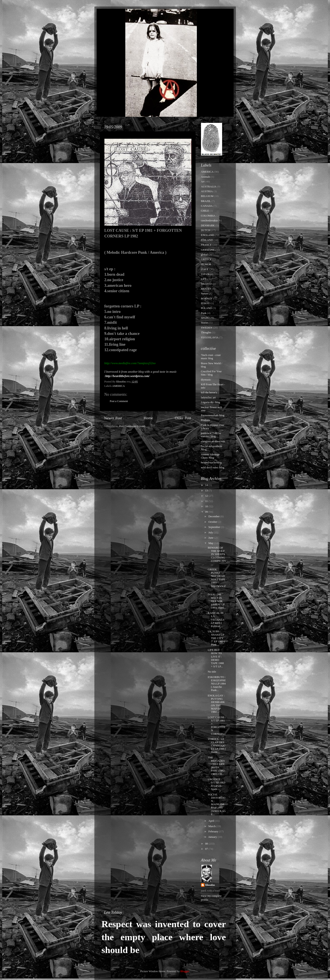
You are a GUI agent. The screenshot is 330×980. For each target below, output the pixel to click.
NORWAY (207, 299)
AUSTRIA (207, 191)
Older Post (183, 418)
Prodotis (206, 420)
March (212, 826)
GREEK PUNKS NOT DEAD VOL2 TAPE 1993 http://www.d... (217, 579)
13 (207, 491)
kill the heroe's (209, 392)
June (211, 538)
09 (207, 512)
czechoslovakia (209, 220)
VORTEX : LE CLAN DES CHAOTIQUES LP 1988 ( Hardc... (217, 746)
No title (212, 672)
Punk (204, 313)
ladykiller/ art (208, 397)
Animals (206, 177)
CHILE (205, 211)
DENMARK (208, 225)
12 (207, 496)
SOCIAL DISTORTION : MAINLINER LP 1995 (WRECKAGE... (217, 804)
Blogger (185, 971)
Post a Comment (119, 401)
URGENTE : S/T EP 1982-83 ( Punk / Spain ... (217, 784)
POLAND (207, 308)
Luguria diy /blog (211, 402)
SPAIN (205, 318)
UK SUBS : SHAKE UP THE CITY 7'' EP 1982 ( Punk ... (216, 638)
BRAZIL (206, 201)
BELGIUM (207, 196)
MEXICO (206, 284)
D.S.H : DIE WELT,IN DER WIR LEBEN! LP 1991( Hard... (217, 601)
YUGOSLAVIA (210, 337)
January (213, 837)
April (212, 821)
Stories (205, 323)
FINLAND (207, 240)
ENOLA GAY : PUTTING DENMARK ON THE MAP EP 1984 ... (216, 704)
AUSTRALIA (209, 187)
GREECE (206, 259)
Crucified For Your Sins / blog (211, 373)
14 (207, 485)
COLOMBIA (208, 216)
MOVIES (206, 289)
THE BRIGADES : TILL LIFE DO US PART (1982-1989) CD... (217, 766)
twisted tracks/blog (211, 462)
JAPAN (205, 274)
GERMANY (208, 250)
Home (148, 418)
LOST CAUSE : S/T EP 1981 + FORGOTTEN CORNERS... (217, 726)
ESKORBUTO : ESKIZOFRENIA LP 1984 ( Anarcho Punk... (217, 684)
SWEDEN (207, 328)
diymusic (206, 380)
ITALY (205, 269)
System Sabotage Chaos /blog (210, 456)
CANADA (207, 206)
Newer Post (113, 418)
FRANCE (206, 245)
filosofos (210, 885)
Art (203, 182)
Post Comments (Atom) (132, 426)
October (213, 522)
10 (207, 506)
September (215, 527)
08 (207, 844)
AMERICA (119, 386)
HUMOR (206, 264)
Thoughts (206, 332)
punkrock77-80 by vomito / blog (211, 435)
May (211, 543)
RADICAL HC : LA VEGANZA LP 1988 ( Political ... (217, 619)
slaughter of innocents (213, 441)
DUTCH (206, 230)
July (211, 533)
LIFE (204, 279)
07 (207, 849)
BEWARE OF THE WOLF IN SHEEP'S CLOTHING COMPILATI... (217, 556)
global (204, 255)
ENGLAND (208, 235)
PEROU (205, 303)
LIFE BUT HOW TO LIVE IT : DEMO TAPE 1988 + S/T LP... (216, 658)
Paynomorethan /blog (213, 415)
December (214, 516)
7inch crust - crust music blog (211, 357)
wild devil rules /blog (213, 467)
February (214, 831)
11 (207, 501)
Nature (205, 294)
